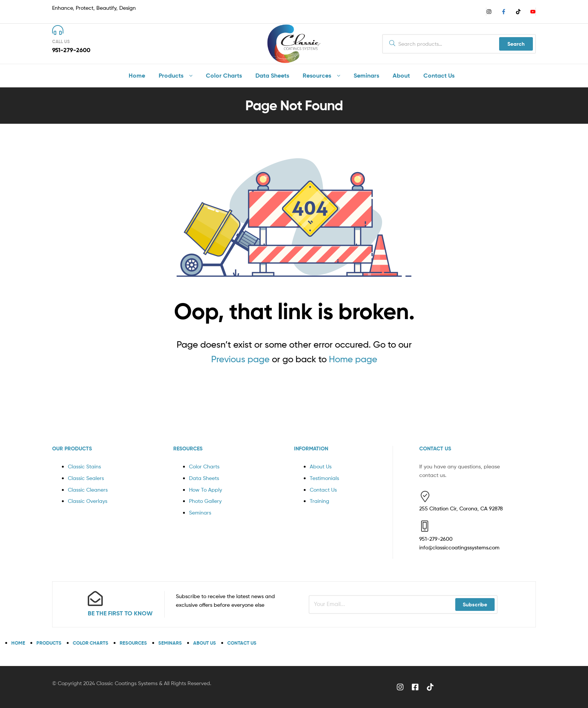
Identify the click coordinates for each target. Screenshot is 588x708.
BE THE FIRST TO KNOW (120, 613)
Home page (353, 359)
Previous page (240, 359)
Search (516, 44)
